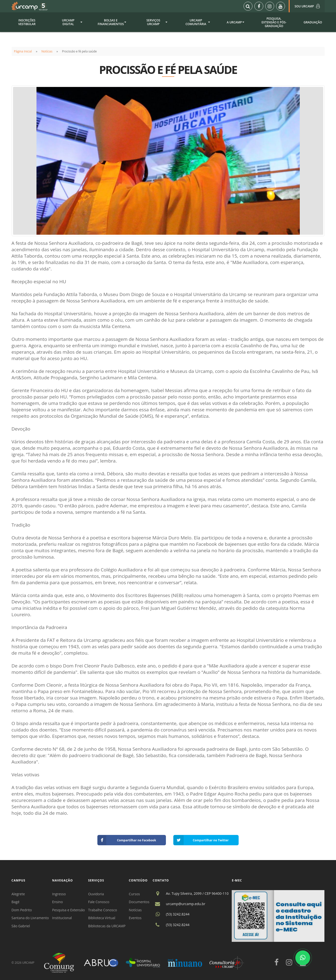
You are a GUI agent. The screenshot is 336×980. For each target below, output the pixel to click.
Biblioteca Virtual (102, 918)
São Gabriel (21, 926)
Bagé (16, 902)
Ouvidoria (96, 894)
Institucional (62, 918)
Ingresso (59, 894)
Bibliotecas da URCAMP (107, 926)
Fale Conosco (99, 902)
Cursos (134, 894)
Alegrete (18, 894)
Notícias (47, 51)
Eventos (135, 918)
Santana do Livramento (30, 918)
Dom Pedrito (22, 910)
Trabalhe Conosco (102, 910)
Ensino (57, 902)
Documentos (139, 902)
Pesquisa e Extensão (68, 910)
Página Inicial (23, 51)
